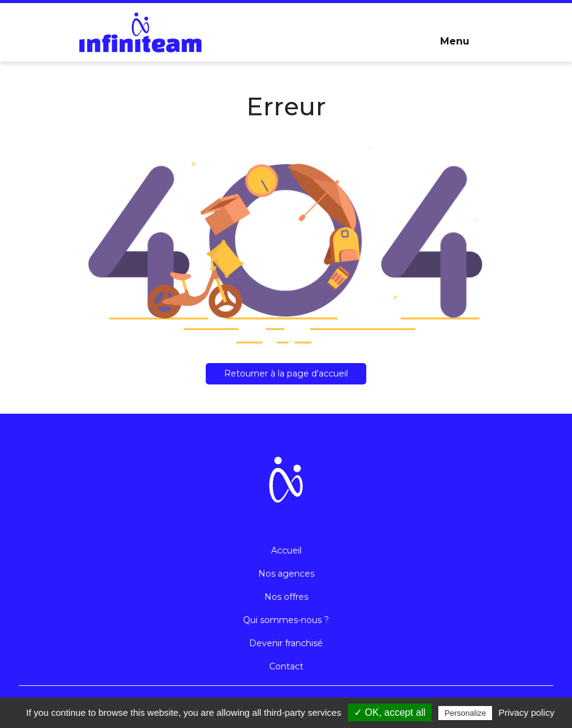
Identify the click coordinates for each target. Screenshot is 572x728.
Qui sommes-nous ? (286, 620)
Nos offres (286, 597)
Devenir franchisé (286, 643)
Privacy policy (526, 712)
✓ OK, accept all (390, 712)
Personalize (465, 713)
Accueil (286, 550)
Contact (286, 666)
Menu (455, 41)
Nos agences (286, 574)
